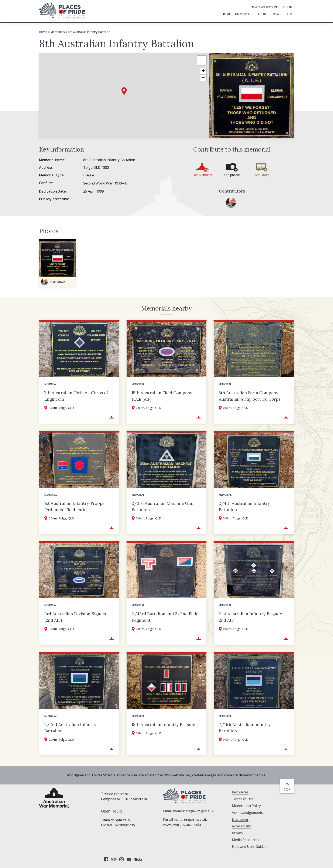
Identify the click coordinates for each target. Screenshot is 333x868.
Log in (288, 7)
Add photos (232, 175)
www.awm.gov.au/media (182, 825)
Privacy (238, 833)
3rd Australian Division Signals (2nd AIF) (75, 617)
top (288, 789)
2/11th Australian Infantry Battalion (245, 728)
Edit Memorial (202, 175)
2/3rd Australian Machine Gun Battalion (163, 506)
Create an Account (265, 7)
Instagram (121, 859)
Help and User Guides (249, 847)
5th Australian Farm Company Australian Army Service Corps (250, 396)
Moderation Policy (246, 806)
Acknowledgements (247, 813)
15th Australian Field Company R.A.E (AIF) (162, 396)
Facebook (106, 859)
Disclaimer (240, 819)
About (263, 14)
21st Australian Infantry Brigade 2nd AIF (250, 617)
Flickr (138, 859)
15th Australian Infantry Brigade (163, 724)
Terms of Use (243, 799)
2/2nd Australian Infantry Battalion (70, 728)
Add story (262, 175)
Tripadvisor (114, 859)
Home (226, 14)
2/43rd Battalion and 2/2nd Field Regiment (165, 617)
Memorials (244, 14)
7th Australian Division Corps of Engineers (76, 396)
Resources (240, 792)
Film (289, 14)
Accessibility (241, 826)
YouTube (129, 859)
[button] (124, 91)
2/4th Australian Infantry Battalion (244, 506)
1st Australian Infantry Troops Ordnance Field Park (74, 506)
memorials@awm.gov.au (194, 811)
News (277, 14)
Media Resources (246, 840)
